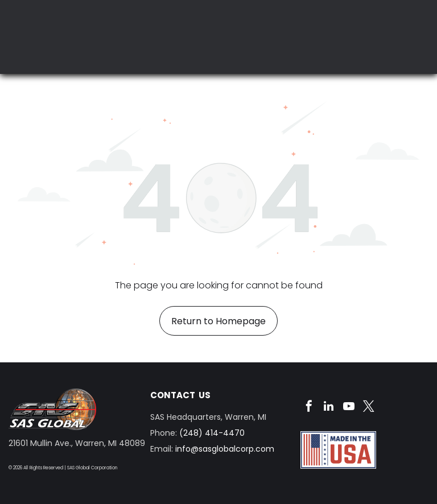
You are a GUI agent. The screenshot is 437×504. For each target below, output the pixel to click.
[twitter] (369, 408)
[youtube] (349, 408)
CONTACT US (180, 395)
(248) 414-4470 (212, 433)
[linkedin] (329, 408)
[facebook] (309, 408)
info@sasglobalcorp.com (225, 449)
